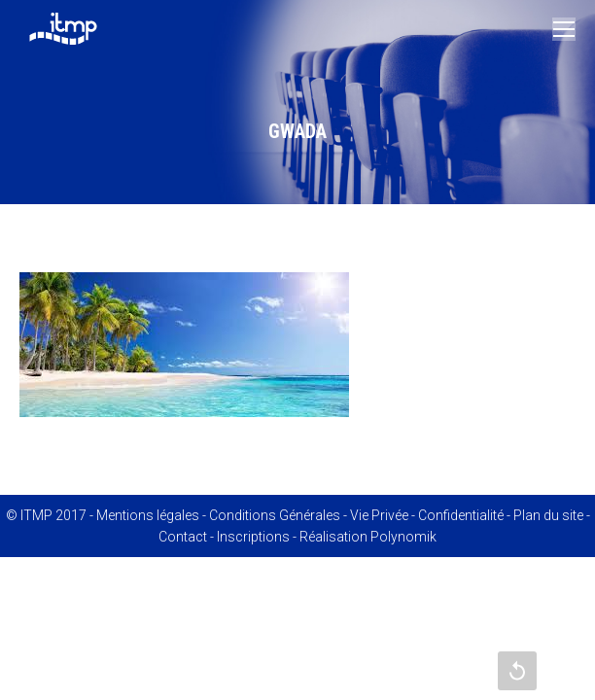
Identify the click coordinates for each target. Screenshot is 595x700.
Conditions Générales (275, 515)
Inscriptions (253, 537)
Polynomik (403, 537)
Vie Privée (379, 515)
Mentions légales (148, 515)
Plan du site (548, 515)
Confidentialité (461, 515)
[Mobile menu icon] (564, 29)
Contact (183, 537)
